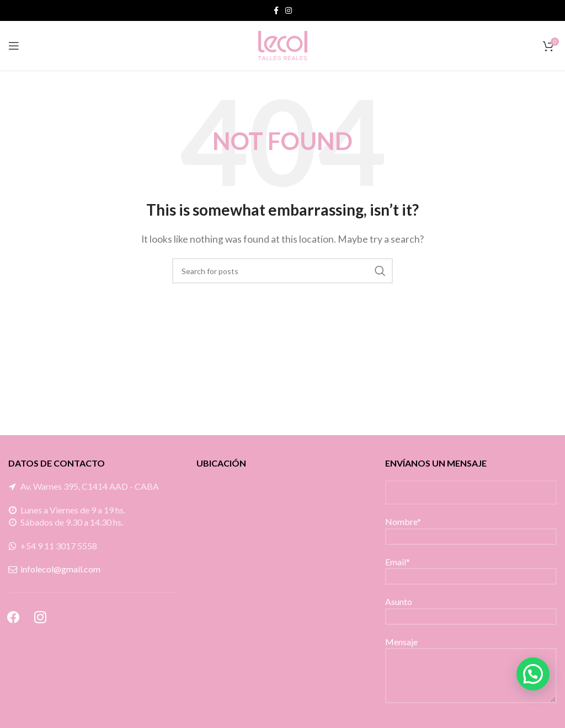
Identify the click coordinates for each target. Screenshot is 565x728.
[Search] (282, 271)
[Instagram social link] (289, 10)
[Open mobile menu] (14, 46)
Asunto (471, 608)
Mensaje (471, 658)
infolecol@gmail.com (60, 569)
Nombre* (471, 528)
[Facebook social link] (276, 10)
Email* (471, 568)
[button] (533, 674)
